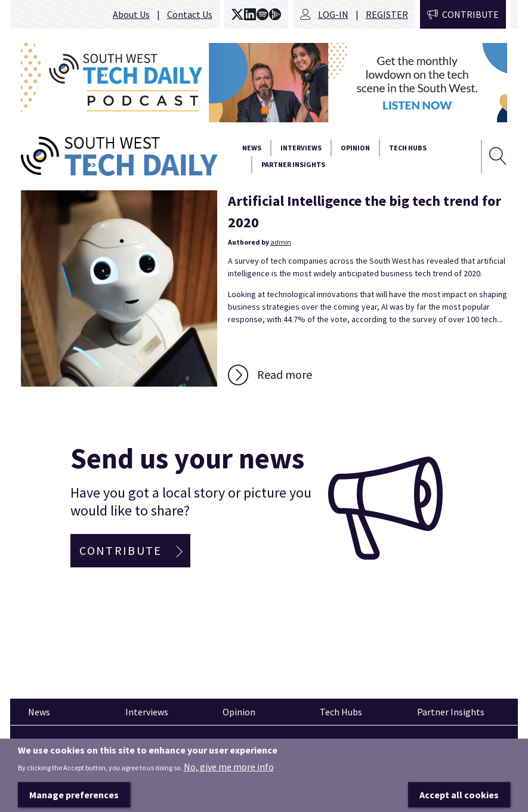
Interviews (301, 148)
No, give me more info (229, 767)
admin (281, 242)
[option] (264, 83)
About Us (131, 14)
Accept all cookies (459, 795)
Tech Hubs (408, 148)
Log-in (333, 14)
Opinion (355, 148)
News (252, 148)
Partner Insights (293, 164)
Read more (285, 374)
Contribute (470, 14)
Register (387, 14)
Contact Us (190, 14)
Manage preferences (74, 795)
